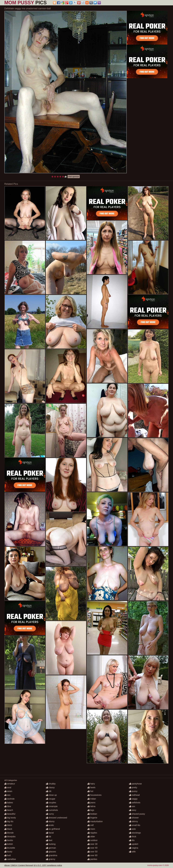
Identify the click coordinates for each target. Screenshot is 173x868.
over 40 (92, 848)
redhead (134, 795)
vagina (134, 848)
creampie (52, 806)
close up (51, 795)
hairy (91, 784)
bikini (8, 825)
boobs (9, 840)
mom (91, 829)
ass (7, 795)
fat (49, 837)
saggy (133, 799)
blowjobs (10, 837)
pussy (133, 791)
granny (51, 859)
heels (91, 787)
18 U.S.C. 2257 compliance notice (48, 865)
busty (8, 852)
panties (92, 859)
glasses (51, 852)
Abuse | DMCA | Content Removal (19, 865)
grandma (52, 855)
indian (92, 799)
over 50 (92, 852)
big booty (10, 818)
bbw (8, 806)
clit (49, 791)
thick (133, 837)
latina (91, 806)
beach (9, 810)
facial (50, 833)
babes (9, 803)
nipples (92, 833)
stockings (135, 833)
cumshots (52, 810)
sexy (133, 810)
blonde (9, 833)
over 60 (92, 855)
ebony (50, 821)
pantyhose (135, 784)
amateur (10, 784)
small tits (135, 825)
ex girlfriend (53, 829)
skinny (134, 821)
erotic (50, 825)
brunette (10, 848)
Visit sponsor (74, 177)
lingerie (92, 818)
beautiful (10, 814)
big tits (9, 821)
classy (50, 787)
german (51, 848)
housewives (94, 795)
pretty (133, 787)
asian (8, 791)
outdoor (93, 840)
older (91, 837)
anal (8, 787)
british (9, 844)
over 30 (92, 844)
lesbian (92, 814)
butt (8, 855)
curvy (50, 814)
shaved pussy (137, 814)
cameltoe (10, 859)
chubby (51, 784)
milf (90, 825)
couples (51, 803)
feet (49, 840)
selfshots (135, 803)
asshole (9, 799)
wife (132, 852)
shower (134, 818)
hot (90, 791)
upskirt (134, 844)
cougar (51, 799)
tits (132, 840)
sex (132, 806)
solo (132, 829)
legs (91, 810)
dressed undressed (57, 818)
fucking (51, 844)
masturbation (95, 821)
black (8, 829)
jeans (91, 803)
